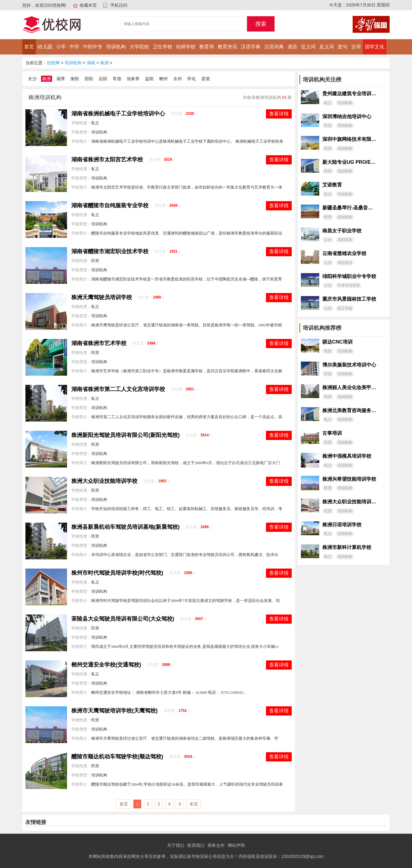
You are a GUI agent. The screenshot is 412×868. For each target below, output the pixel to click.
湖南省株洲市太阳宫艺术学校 (107, 160)
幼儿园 (45, 47)
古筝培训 (332, 433)
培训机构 (116, 47)
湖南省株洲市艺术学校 (99, 343)
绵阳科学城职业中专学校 (349, 276)
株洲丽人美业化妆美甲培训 (349, 387)
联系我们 (196, 845)
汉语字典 (251, 47)
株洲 (104, 63)
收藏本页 (88, 5)
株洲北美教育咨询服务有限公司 (349, 410)
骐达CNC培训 (337, 342)
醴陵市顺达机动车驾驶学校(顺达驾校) (117, 757)
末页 (194, 804)
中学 (74, 47)
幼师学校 (186, 47)
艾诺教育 (332, 185)
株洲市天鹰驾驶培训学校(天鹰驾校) (114, 711)
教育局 (207, 47)
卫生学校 (163, 47)
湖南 (91, 63)
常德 (117, 79)
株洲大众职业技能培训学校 (104, 481)
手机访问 (119, 5)
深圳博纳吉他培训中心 (347, 116)
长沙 (32, 79)
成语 (292, 47)
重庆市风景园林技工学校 (349, 299)
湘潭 (61, 79)
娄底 (206, 79)
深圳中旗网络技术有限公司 (349, 139)
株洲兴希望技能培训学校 (349, 479)
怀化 (192, 79)
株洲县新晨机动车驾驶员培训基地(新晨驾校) (125, 527)
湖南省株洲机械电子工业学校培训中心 (118, 114)
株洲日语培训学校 (342, 525)
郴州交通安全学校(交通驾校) (106, 665)
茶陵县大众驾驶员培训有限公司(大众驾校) (123, 619)
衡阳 (75, 79)
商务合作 (216, 845)
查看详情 (279, 114)
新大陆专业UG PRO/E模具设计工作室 (349, 162)
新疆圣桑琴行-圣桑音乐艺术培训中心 (349, 208)
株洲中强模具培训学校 (347, 456)
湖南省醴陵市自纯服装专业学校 (110, 205)
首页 (29, 47)
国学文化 (375, 47)
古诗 (356, 47)
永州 (178, 79)
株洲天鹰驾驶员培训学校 (102, 297)
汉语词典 (274, 47)
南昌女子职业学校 (342, 231)
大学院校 (139, 47)
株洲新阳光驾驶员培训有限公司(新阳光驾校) (125, 435)
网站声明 (236, 845)
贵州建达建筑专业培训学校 (349, 94)
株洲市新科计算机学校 (347, 547)
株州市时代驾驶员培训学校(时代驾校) (117, 573)
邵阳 (89, 79)
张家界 (133, 79)
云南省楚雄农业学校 (344, 253)
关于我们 (176, 845)
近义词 (308, 47)
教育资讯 (227, 47)
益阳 (149, 79)
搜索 (261, 24)
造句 (343, 47)
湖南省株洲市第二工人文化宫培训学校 (118, 389)
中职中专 (93, 47)
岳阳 (103, 79)
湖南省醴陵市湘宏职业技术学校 (110, 251)
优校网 (53, 63)
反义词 (327, 47)
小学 (61, 47)
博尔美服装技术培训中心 (349, 365)
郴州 (163, 79)
